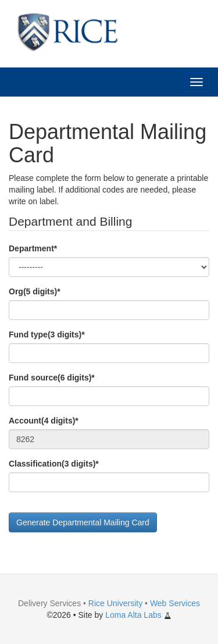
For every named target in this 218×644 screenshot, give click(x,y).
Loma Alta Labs (138, 615)
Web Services (175, 603)
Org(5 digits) (35, 291)
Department (33, 248)
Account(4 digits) (44, 421)
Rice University (115, 603)
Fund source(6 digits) (52, 378)
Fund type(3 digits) (47, 335)
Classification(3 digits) (54, 464)
